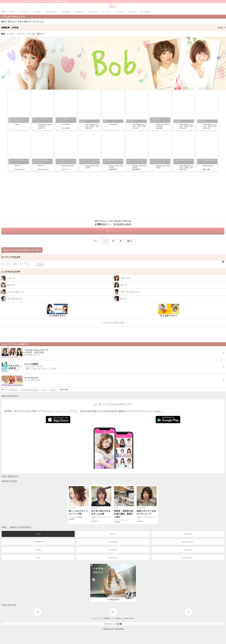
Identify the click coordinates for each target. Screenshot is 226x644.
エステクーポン (188, 558)
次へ (130, 241)
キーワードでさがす (11, 257)
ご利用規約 (106, 618)
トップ (38, 534)
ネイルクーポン (113, 558)
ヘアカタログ (188, 534)
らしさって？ (97, 618)
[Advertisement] (113, 197)
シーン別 (31, 34)
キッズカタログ (113, 542)
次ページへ (113, 231)
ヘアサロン (38, 550)
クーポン (38, 558)
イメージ (21, 34)
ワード (41, 34)
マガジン (113, 534)
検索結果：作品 (114, 28)
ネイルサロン (113, 550)
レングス (11, 34)
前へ (96, 241)
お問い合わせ (129, 618)
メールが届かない (117, 618)
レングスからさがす (11, 272)
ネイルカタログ (188, 542)
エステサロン (188, 550)
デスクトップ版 (113, 624)
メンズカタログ (38, 542)
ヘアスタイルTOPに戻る (113, 323)
